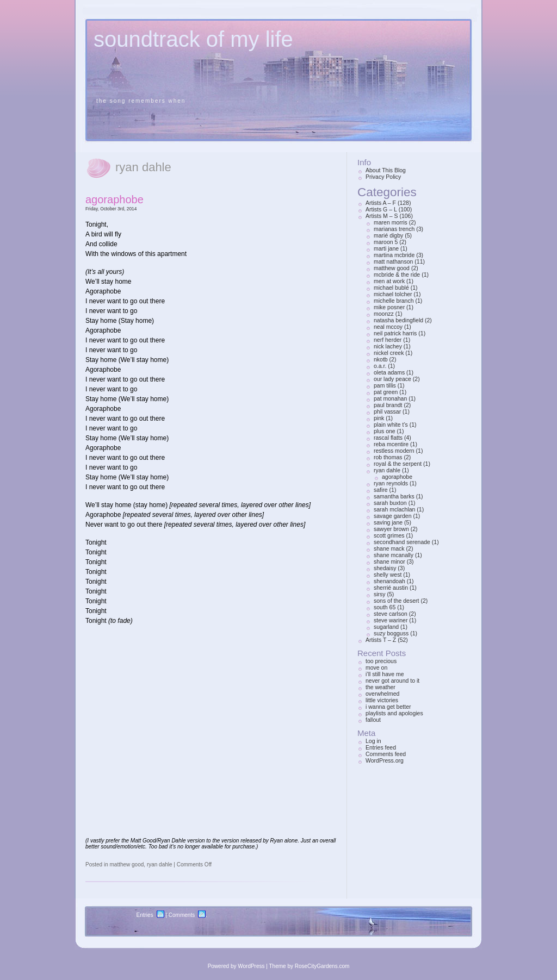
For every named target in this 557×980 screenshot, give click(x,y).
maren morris (391, 222)
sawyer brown (391, 529)
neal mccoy (388, 327)
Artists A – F (381, 203)
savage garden (392, 516)
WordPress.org (385, 760)
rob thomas (388, 457)
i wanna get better (388, 707)
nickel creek (389, 353)
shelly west (388, 575)
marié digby (388, 235)
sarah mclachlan (394, 509)
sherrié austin (391, 588)
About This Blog (386, 170)
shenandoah (389, 581)
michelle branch (394, 301)
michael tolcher (393, 294)
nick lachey (388, 346)
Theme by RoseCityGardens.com (310, 966)
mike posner (389, 307)
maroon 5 (386, 242)
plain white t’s (391, 425)
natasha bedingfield (398, 320)
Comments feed (386, 754)
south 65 (385, 607)
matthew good (126, 864)
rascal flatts (388, 438)
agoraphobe (115, 199)
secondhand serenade (402, 542)
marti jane (386, 248)
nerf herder (388, 340)
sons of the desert (396, 601)
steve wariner (391, 620)
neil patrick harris (395, 333)
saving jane (388, 522)
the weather (380, 687)
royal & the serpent (398, 464)
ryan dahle (160, 864)
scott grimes (389, 535)
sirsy (380, 594)
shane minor (389, 561)
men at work (389, 281)
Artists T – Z (381, 640)
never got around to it (392, 681)
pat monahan (390, 398)
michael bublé (391, 288)
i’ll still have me (385, 674)
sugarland (386, 627)
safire (381, 490)
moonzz (384, 314)
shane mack (389, 548)
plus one (385, 431)
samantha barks (394, 496)
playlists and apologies (394, 713)
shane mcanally (394, 555)
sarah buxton (390, 503)
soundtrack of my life (193, 39)
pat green (386, 392)
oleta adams (389, 372)
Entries (145, 915)
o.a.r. (380, 366)
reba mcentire (391, 444)
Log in (373, 741)
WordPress (251, 966)
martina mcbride (394, 255)
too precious (381, 661)
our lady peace (392, 379)
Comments (182, 915)
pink (379, 418)
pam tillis (385, 385)
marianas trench (394, 229)
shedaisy (385, 568)
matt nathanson (393, 261)
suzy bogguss (391, 633)
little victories (382, 700)
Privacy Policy (383, 177)
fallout (373, 720)
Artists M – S (382, 216)
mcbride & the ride (397, 274)
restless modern (394, 451)
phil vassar (387, 411)
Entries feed (381, 747)
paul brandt (388, 405)
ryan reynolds (391, 483)
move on (376, 667)
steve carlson (391, 614)
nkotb (381, 359)
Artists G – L (381, 209)
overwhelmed (382, 694)
